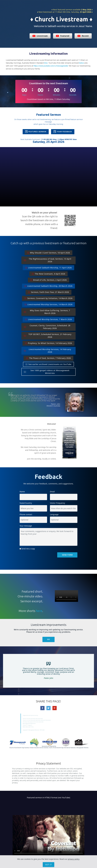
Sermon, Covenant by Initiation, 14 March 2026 (48, 298)
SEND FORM (67, 555)
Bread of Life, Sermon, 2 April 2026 (48, 280)
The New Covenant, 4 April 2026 (48, 274)
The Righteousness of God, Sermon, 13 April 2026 (48, 260)
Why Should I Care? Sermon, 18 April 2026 (48, 253)
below (81, 63)
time (46, 63)
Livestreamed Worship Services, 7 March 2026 (48, 319)
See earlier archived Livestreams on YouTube (48, 364)
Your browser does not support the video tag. (66, 596)
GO (48, 639)
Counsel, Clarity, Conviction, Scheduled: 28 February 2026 (47, 327)
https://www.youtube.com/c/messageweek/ (51, 66)
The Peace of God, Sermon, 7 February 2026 (48, 358)
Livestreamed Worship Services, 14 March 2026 (48, 304)
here (39, 611)
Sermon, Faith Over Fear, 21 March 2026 (48, 292)
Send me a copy (28, 549)
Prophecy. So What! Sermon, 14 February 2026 (48, 343)
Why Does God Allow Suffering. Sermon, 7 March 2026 (47, 312)
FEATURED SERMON (36, 132)
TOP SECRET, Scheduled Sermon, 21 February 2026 (48, 336)
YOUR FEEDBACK (63, 132)
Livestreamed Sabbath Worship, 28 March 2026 (48, 286)
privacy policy (74, 859)
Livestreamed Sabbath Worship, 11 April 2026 (48, 268)
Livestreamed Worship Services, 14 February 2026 (48, 351)
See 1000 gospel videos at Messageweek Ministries (47, 372)
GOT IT (48, 865)
